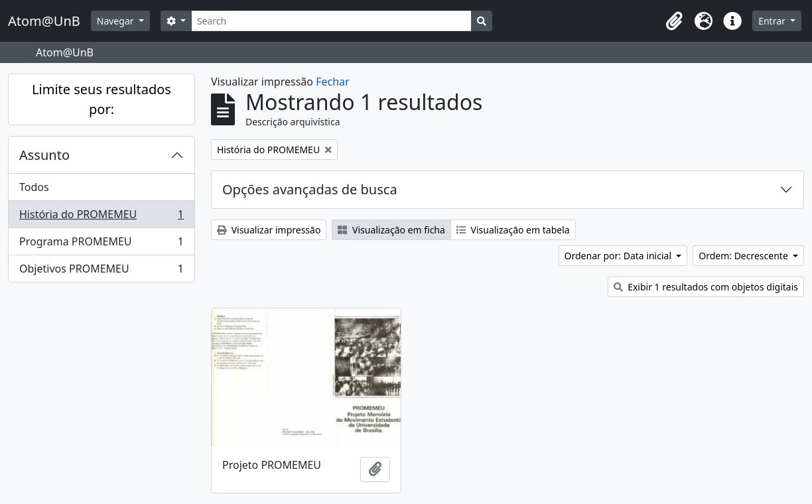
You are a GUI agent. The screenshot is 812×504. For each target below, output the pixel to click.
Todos (34, 187)
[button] (674, 21)
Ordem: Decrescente (744, 256)
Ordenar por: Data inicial (619, 256)
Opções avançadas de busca (310, 189)
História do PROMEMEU (101, 217)
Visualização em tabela (513, 230)
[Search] (331, 21)
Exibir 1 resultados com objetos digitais (706, 287)
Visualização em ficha (391, 230)
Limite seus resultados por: (101, 99)
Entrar (773, 21)
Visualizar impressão (269, 230)
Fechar (332, 82)
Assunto (44, 155)
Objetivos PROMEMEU (101, 271)
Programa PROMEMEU (101, 244)
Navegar (116, 21)
